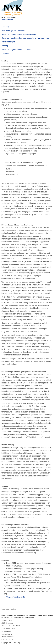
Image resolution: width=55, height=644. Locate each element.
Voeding (5, 46)
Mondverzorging (8, 42)
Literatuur (5, 53)
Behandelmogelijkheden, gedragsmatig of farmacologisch (26, 38)
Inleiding (5, 27)
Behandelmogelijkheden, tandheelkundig (19, 34)
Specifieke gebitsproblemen (13, 30)
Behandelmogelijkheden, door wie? (16, 49)
